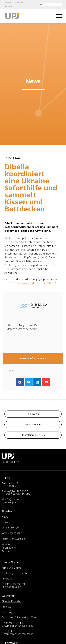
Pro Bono (7, 579)
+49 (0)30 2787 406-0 (16, 491)
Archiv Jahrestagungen (14, 539)
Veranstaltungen (11, 528)
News (5, 517)
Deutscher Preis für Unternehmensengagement (17, 624)
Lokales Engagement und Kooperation (13, 585)
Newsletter (8, 522)
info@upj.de (12, 499)
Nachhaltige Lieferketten (15, 573)
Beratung (7, 612)
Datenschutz (9, 6)
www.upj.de (10, 502)
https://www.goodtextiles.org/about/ (34, 283)
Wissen (6, 544)
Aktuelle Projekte (11, 601)
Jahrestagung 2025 (12, 533)
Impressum (19, 3)
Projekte (6, 607)
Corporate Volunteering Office (19, 617)
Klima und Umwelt (12, 568)
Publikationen (9, 548)
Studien (6, 551)
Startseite (7, 3)
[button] (20, 382)
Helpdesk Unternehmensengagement (17, 633)
